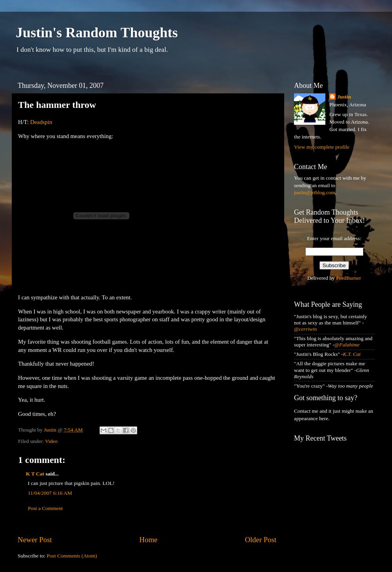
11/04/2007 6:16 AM (50, 493)
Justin (344, 97)
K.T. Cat (352, 354)
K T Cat (35, 474)
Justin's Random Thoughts (97, 33)
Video (51, 441)
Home (149, 540)
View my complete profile (322, 147)
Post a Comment (45, 508)
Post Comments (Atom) (72, 556)
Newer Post (35, 540)
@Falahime (347, 345)
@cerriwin (305, 329)
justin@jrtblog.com (315, 192)
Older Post (261, 540)
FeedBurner (348, 278)
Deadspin (41, 122)
